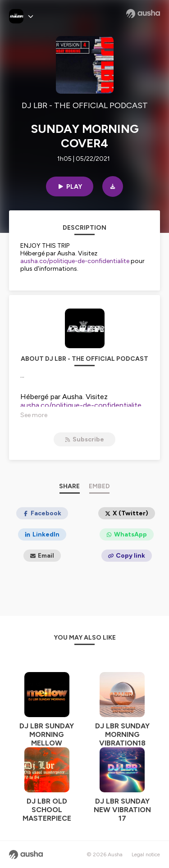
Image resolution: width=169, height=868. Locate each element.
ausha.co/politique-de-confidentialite (75, 261)
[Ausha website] (143, 14)
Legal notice (146, 854)
